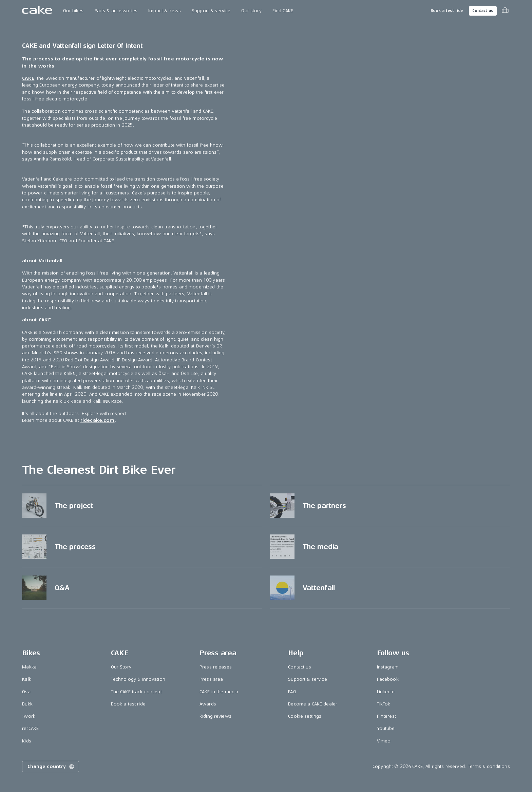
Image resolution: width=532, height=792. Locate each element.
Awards (208, 704)
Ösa (26, 692)
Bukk (27, 704)
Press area (211, 679)
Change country (51, 767)
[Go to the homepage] (37, 11)
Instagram (388, 667)
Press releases (216, 667)
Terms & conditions (489, 766)
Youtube (386, 728)
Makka (29, 667)
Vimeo (384, 741)
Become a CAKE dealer (313, 704)
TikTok (384, 704)
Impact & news (165, 11)
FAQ (292, 692)
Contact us (483, 11)
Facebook (388, 679)
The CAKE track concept (136, 692)
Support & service (211, 11)
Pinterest (386, 716)
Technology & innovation (138, 679)
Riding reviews (215, 716)
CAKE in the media (219, 692)
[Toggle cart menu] (505, 11)
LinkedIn (386, 692)
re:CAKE (30, 728)
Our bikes (73, 11)
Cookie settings (305, 716)
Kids (27, 741)
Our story (251, 11)
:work (29, 716)
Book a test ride (447, 11)
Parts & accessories (116, 11)
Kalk (27, 679)
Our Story (121, 667)
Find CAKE (283, 11)
